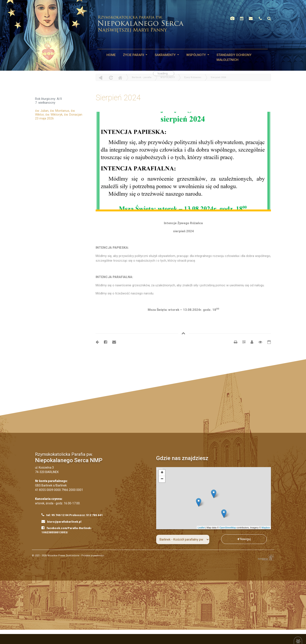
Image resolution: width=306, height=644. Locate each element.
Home (120, 78)
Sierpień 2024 (218, 77)
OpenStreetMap (228, 528)
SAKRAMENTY (166, 55)
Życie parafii (134, 55)
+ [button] (162, 473)
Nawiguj (244, 539)
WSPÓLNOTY (196, 55)
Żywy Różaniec (193, 77)
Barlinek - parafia (142, 77)
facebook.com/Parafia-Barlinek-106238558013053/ (67, 530)
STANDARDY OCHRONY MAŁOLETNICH (234, 57)
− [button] (162, 479)
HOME (111, 55)
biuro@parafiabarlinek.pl (61, 521)
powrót (101, 78)
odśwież (110, 78)
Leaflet (201, 528)
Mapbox (266, 528)
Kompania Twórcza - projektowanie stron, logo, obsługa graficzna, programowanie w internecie (265, 557)
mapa (213, 498)
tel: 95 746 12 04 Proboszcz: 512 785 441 (72, 515)
